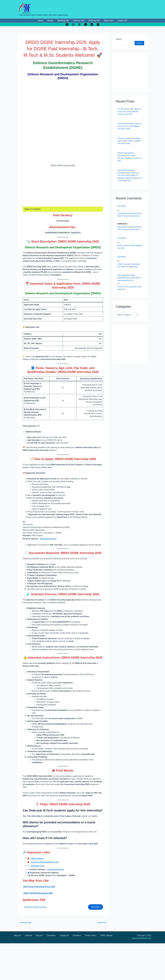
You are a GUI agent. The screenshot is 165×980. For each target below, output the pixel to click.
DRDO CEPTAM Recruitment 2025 (38, 893)
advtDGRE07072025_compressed (35, 907)
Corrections (51, 935)
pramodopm (122, 206)
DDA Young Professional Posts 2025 (39, 887)
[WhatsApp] (73, 25)
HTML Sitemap (106, 935)
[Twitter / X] (79, 25)
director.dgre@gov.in (48, 539)
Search (119, 39)
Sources (39, 935)
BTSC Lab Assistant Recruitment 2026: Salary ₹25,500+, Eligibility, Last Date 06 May (129, 141)
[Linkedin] (92, 25)
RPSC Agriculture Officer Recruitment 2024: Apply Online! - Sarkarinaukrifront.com (129, 278)
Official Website (37, 858)
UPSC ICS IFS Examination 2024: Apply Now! (130, 288)
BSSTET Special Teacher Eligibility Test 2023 (130, 247)
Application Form (38, 866)
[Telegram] (86, 25)
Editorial (29, 935)
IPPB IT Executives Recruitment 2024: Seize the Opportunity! (129, 265)
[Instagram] (98, 25)
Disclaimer (77, 935)
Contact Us (64, 935)
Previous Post (24, 923)
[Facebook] (67, 25)
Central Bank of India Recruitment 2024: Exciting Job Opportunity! (129, 215)
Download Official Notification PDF (45, 862)
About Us (18, 935)
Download (96, 907)
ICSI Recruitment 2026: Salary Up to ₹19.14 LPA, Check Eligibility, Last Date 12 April (130, 126)
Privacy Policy (91, 935)
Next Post (103, 923)
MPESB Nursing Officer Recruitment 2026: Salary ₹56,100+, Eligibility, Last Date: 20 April (130, 157)
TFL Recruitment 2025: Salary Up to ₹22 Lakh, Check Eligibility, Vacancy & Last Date (129, 111)
